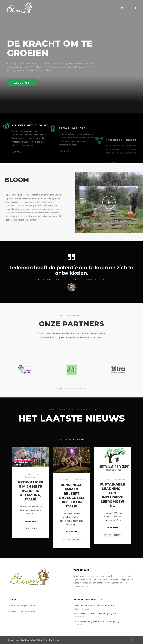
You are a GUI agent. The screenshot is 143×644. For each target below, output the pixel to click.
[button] (21, 83)
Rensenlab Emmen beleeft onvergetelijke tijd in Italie (71, 496)
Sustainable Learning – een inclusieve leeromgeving (112, 495)
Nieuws (80, 439)
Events (70, 439)
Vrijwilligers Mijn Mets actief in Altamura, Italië (31, 491)
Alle (61, 439)
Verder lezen (31, 521)
